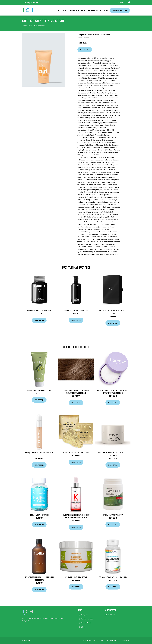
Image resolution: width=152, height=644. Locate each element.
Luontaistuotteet (93, 35)
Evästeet (101, 640)
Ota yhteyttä (92, 640)
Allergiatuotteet (120, 10)
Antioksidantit (105, 35)
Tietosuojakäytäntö (113, 640)
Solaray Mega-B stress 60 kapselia (113, 577)
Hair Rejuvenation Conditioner (76, 311)
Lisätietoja (85, 50)
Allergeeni (62, 10)
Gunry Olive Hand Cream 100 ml (39, 390)
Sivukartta (125, 640)
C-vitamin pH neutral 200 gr (76, 577)
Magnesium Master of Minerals (39, 311)
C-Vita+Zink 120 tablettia (113, 515)
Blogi (106, 10)
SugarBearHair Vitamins (39, 515)
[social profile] (37, 3)
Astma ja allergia (77, 10)
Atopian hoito (94, 10)
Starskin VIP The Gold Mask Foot (76, 453)
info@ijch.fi (121, 2)
